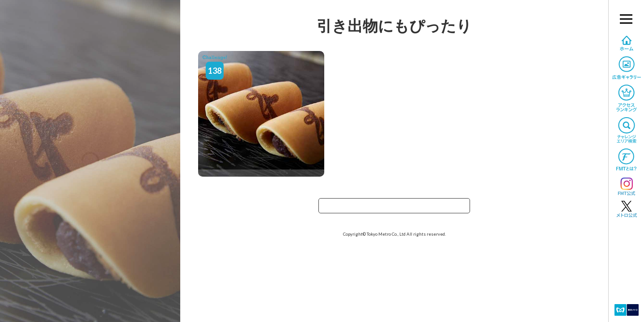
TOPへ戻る (394, 209)
